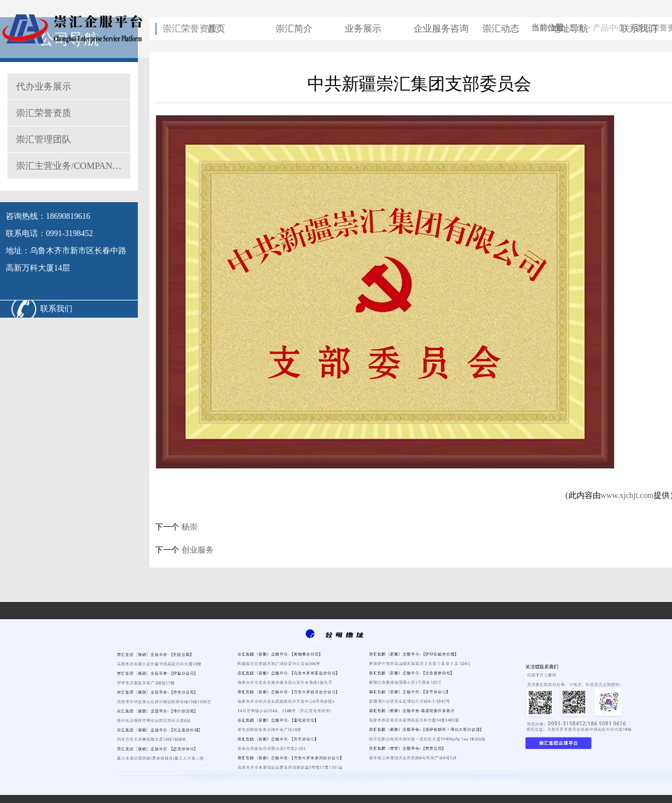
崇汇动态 (501, 28)
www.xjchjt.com (627, 495)
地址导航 (570, 28)
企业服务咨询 (441, 28)
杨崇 (188, 527)
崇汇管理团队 (44, 139)
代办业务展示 (44, 86)
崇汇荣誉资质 (44, 113)
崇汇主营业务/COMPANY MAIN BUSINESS (73, 166)
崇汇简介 (294, 28)
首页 (216, 28)
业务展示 (363, 28)
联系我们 (639, 28)
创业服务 (196, 550)
